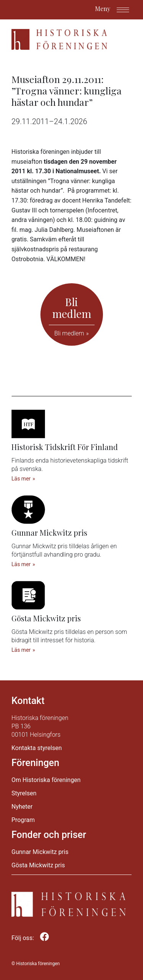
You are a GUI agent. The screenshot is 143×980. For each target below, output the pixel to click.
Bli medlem (69, 333)
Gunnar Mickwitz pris (40, 852)
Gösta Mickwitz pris (38, 865)
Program (23, 820)
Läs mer (21, 479)
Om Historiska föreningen (46, 780)
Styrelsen (24, 793)
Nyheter (22, 807)
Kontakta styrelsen (37, 748)
